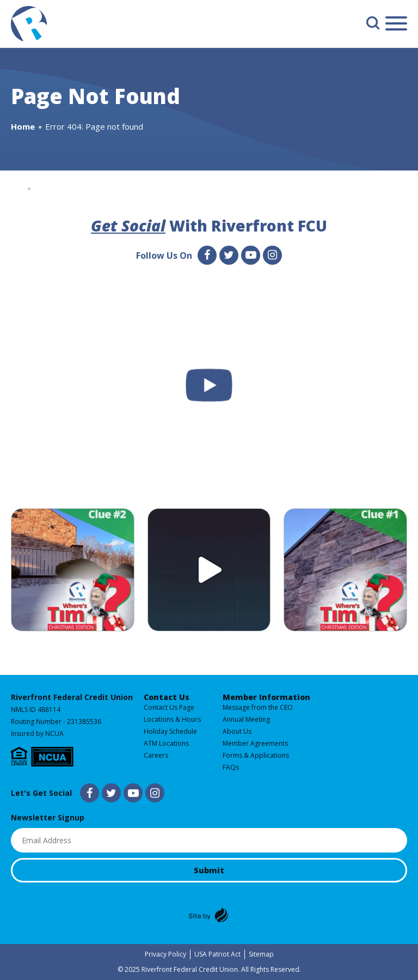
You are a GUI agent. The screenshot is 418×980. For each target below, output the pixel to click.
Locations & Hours (172, 719)
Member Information (266, 697)
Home (23, 126)
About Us (237, 731)
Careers (156, 755)
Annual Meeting (246, 719)
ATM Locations (166, 743)
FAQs (231, 767)
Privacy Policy (165, 954)
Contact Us (167, 697)
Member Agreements (255, 743)
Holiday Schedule (170, 731)
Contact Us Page (169, 707)
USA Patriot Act (217, 954)
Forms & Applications (256, 755)
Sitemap (261, 954)
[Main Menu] (396, 25)
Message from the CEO (258, 707)
